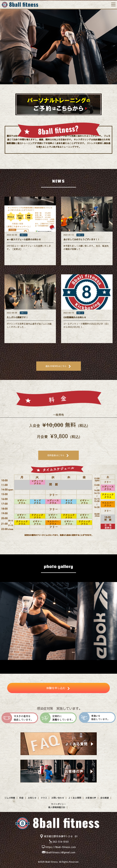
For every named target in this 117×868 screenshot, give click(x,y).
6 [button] (63, 663)
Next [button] (114, 45)
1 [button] (49, 87)
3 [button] (58, 87)
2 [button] (54, 87)
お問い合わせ (58, 798)
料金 (21, 798)
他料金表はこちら (56, 455)
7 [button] (68, 663)
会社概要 (105, 798)
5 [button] (68, 87)
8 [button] (72, 663)
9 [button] (77, 663)
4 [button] (63, 87)
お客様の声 (91, 798)
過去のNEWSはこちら (56, 366)
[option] (58, 45)
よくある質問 (75, 798)
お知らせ (32, 798)
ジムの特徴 (10, 798)
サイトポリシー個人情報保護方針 (57, 806)
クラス (44, 798)
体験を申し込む (56, 688)
